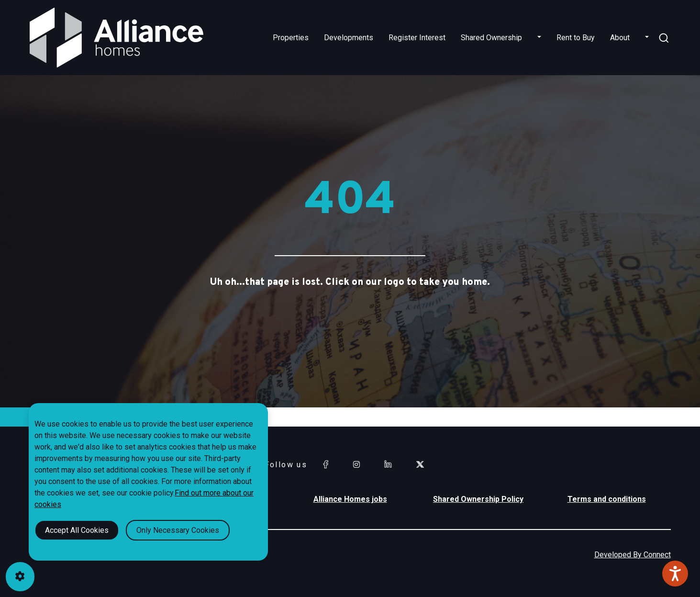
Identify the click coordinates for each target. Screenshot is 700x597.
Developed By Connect (633, 555)
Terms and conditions (607, 499)
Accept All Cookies (77, 530)
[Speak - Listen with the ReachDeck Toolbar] (675, 574)
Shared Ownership (491, 38)
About (620, 38)
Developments (349, 38)
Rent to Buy (576, 38)
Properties (291, 38)
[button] (539, 38)
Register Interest (417, 38)
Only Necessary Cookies (178, 530)
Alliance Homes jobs (350, 499)
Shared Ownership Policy (478, 499)
